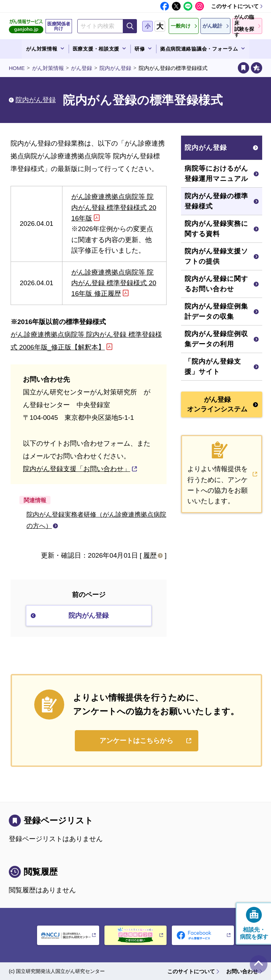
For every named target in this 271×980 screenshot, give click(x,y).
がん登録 (82, 68)
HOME (17, 68)
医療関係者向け (59, 26)
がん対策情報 (48, 68)
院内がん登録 (115, 68)
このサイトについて (235, 6)
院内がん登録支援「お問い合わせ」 (77, 469)
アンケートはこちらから (136, 741)
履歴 (150, 555)
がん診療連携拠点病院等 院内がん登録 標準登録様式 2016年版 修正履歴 (114, 283)
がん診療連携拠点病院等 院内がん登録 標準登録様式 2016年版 (114, 207)
